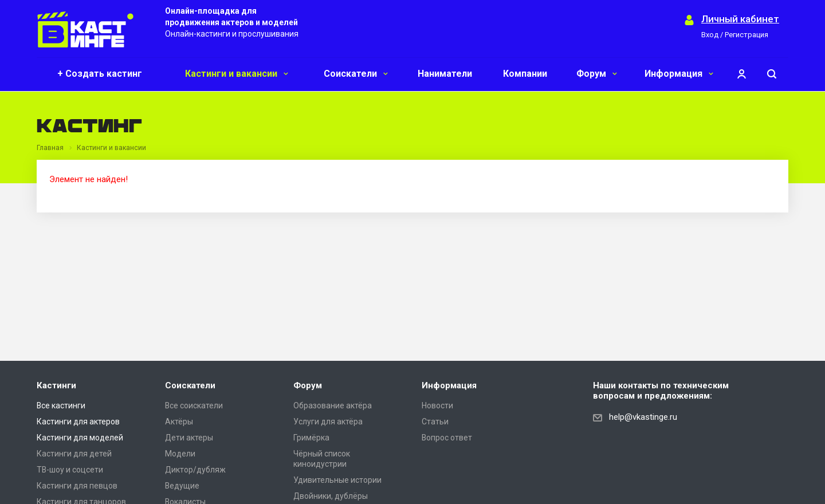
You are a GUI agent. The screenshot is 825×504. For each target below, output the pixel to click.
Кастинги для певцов (77, 486)
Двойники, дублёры (331, 496)
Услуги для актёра (328, 422)
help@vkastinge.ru (643, 417)
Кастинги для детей (74, 454)
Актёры (179, 422)
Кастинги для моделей (80, 438)
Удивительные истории (337, 480)
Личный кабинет (740, 19)
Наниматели (445, 74)
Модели (180, 454)
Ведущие (182, 486)
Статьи (435, 422)
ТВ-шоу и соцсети (70, 470)
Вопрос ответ (447, 438)
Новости (437, 405)
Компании (525, 74)
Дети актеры (189, 438)
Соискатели (356, 74)
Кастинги (56, 385)
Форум (597, 74)
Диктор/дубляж (195, 470)
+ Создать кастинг (100, 74)
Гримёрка (311, 438)
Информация (679, 74)
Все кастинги (61, 405)
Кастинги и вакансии (237, 74)
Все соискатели (194, 405)
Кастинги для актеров (78, 422)
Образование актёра (333, 405)
